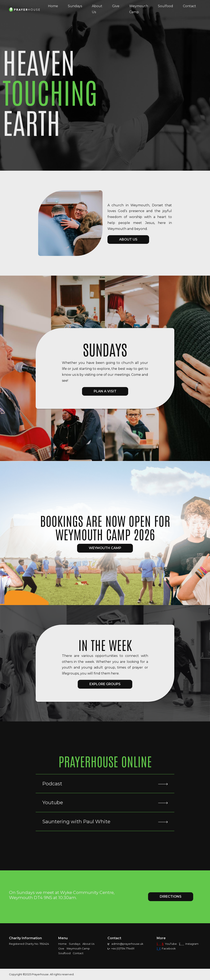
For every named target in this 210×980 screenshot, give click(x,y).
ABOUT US (128, 239)
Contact (189, 6)
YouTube (167, 944)
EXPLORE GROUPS (105, 684)
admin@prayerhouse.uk (125, 944)
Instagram (189, 944)
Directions (171, 897)
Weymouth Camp (139, 9)
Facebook (166, 949)
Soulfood (165, 6)
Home (53, 6)
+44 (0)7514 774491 (121, 949)
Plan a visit (105, 391)
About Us (97, 9)
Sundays (75, 6)
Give (116, 6)
